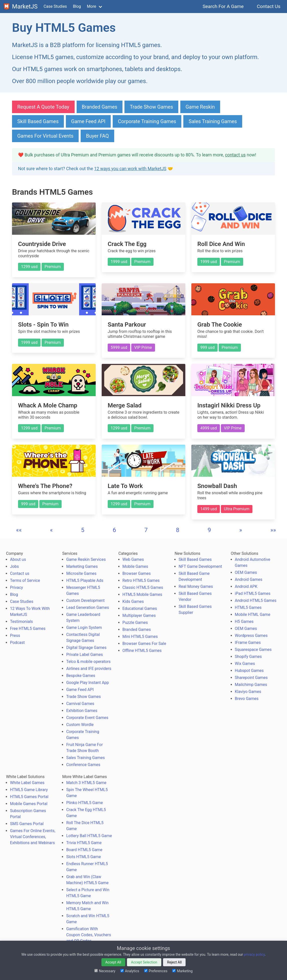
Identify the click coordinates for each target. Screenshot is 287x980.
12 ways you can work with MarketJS (130, 169)
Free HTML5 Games (28, 629)
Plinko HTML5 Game (84, 803)
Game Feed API (88, 121)
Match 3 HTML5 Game (86, 783)
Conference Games (83, 765)
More (92, 6)
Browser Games (137, 573)
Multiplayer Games (139, 616)
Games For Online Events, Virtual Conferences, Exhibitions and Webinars (33, 837)
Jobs (14, 566)
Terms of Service (25, 580)
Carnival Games (80, 704)
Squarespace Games (253, 650)
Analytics (130, 971)
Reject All (174, 962)
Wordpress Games (251, 636)
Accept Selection (144, 962)
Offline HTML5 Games (142, 651)
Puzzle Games (135, 623)
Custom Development (85, 600)
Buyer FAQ (97, 136)
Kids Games (133, 601)
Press (15, 636)
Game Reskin (200, 107)
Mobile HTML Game (253, 615)
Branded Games (100, 107)
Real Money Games (196, 586)
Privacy (17, 587)
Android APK (246, 586)
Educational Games (140, 608)
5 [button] (83, 530)
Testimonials (21, 622)
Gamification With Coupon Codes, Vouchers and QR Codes (89, 935)
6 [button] (114, 530)
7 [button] (146, 530)
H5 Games (244, 622)
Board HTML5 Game (84, 850)
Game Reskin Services (86, 559)
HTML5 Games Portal (29, 797)
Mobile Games (135, 566)
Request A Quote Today (43, 107)
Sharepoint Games (251, 678)
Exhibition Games (82, 711)
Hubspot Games (249, 671)
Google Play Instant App (87, 683)
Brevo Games (247, 699)
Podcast (17, 643)
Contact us (20, 573)
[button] (19, 530)
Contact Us (269, 6)
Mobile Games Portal (29, 804)
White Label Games (27, 783)
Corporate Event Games (87, 718)
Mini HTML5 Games (140, 637)
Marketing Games (82, 566)
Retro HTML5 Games (141, 580)
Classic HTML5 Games (143, 587)
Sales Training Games (213, 121)
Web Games (133, 559)
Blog (77, 6)
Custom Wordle (80, 725)
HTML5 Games (248, 607)
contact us (235, 155)
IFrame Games (248, 643)
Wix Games (245, 664)
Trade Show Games (151, 107)
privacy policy (254, 954)
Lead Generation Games (88, 607)
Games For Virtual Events (45, 136)
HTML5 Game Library (29, 790)
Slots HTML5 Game (83, 857)
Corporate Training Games (147, 121)
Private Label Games (84, 655)
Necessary (105, 971)
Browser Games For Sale (144, 644)
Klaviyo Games (248, 692)
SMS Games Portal (27, 824)
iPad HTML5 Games (253, 593)
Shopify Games (248, 657)
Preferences (156, 971)
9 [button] (209, 530)
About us (18, 559)
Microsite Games (81, 573)
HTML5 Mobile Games (142, 594)
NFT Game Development (200, 566)
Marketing (182, 971)
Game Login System (84, 628)
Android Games (249, 579)
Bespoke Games (81, 676)
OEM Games (246, 572)
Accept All (113, 962)
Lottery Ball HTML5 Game (89, 836)
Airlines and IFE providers (89, 669)
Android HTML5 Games (256, 600)
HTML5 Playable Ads (85, 580)
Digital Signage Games (86, 648)
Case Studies (55, 6)
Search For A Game (223, 6)
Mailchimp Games (251, 685)
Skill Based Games (38, 121)
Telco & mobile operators (88, 662)
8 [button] (178, 530)
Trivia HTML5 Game (84, 843)
